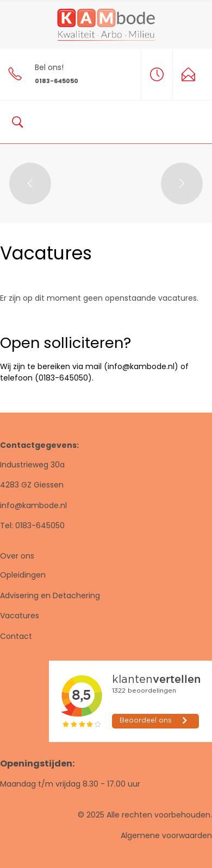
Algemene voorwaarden (166, 835)
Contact (16, 636)
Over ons (17, 556)
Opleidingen (23, 575)
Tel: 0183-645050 (32, 525)
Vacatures (20, 616)
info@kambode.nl (33, 505)
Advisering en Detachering (50, 595)
